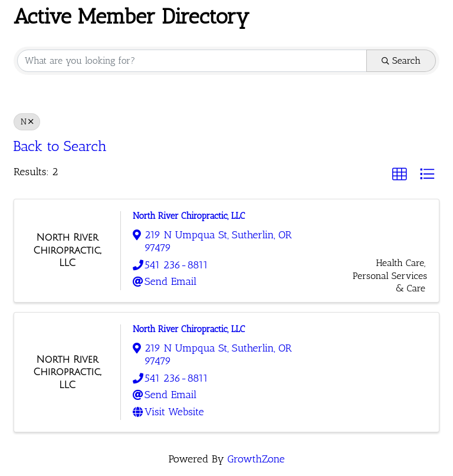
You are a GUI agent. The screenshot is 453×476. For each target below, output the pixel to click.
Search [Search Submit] (401, 60)
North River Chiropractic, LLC (189, 216)
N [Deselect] (27, 122)
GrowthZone (256, 459)
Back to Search (60, 146)
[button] (399, 174)
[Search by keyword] (192, 61)
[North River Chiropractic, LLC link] (67, 250)
